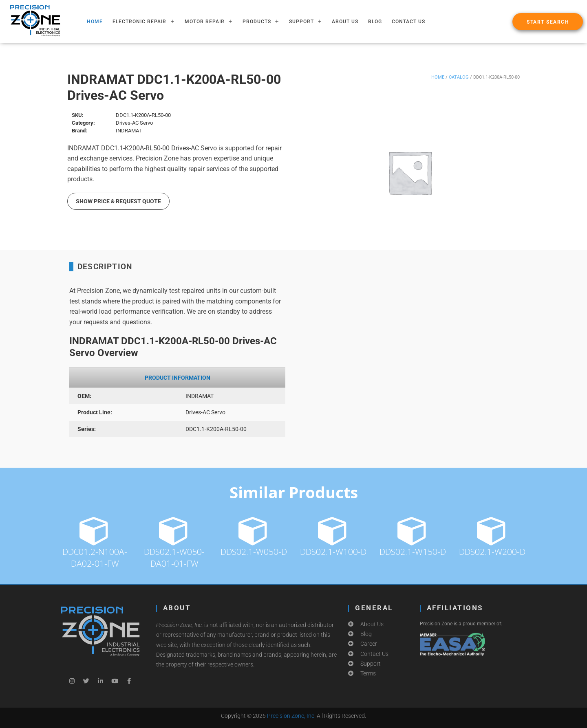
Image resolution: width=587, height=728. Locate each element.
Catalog (459, 77)
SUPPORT (306, 22)
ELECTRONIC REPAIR (143, 22)
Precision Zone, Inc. (291, 716)
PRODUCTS (261, 22)
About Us (345, 22)
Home (438, 77)
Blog (375, 22)
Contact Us (408, 22)
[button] (548, 22)
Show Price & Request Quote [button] (118, 201)
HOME (95, 22)
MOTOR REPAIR (209, 22)
